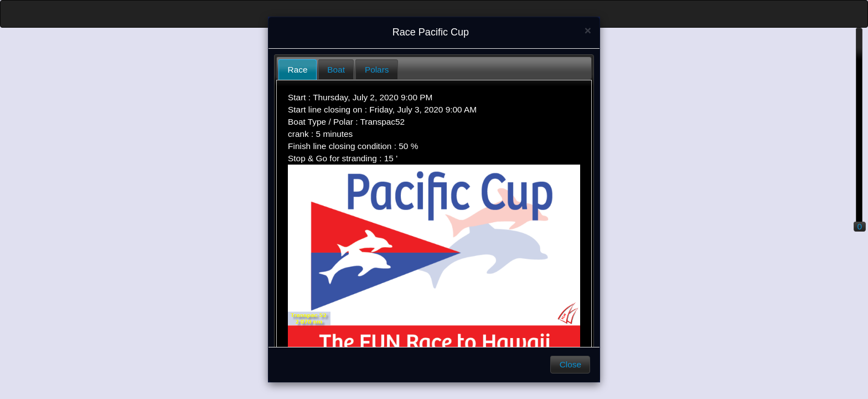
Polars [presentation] (377, 70)
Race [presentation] (298, 70)
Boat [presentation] (336, 70)
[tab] (298, 70)
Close (570, 364)
